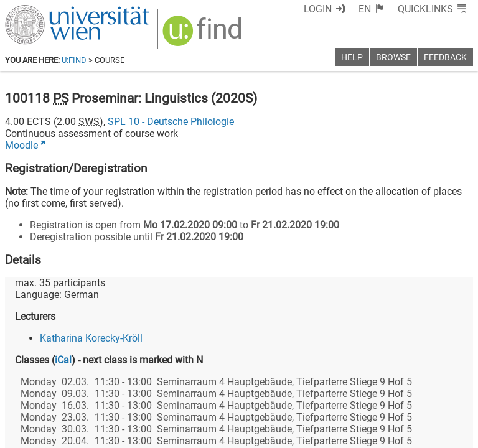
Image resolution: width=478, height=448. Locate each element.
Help (352, 58)
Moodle (21, 145)
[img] (204, 35)
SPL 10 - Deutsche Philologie (171, 122)
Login (318, 9)
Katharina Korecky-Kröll (91, 338)
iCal (63, 360)
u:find (74, 60)
